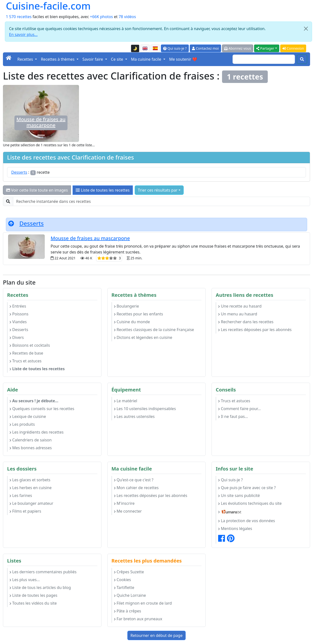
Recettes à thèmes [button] (58, 59)
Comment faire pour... (239, 409)
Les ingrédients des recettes (37, 432)
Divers (17, 337)
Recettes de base (26, 353)
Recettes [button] (26, 59)
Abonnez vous (238, 48)
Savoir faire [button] (93, 59)
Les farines (21, 495)
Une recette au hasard (240, 306)
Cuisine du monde (132, 322)
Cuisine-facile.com (48, 6)
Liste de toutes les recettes (103, 190)
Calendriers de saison (31, 440)
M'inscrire (124, 503)
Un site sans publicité (239, 495)
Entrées (18, 306)
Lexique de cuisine (28, 416)
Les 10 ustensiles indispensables (145, 409)
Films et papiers (25, 511)
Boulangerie (127, 306)
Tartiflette (124, 587)
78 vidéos (127, 17)
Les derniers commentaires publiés (43, 572)
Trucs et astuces (26, 361)
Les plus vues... (25, 580)
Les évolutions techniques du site (250, 503)
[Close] (306, 29)
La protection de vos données (246, 521)
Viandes (18, 322)
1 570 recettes (19, 17)
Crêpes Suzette (129, 572)
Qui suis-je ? (175, 48)
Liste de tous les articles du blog (40, 587)
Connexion (293, 48)
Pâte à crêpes (128, 611)
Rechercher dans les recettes (246, 322)
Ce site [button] (118, 59)
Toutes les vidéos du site (33, 603)
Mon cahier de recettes (136, 488)
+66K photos (101, 17)
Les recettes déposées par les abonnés (255, 330)
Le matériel (126, 401)
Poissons (19, 314)
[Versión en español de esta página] (155, 48)
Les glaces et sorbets (30, 480)
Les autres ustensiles (134, 416)
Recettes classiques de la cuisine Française (154, 330)
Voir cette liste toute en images (37, 190)
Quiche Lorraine (130, 595)
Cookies (123, 580)
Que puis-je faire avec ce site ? (247, 488)
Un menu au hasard (238, 314)
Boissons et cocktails (30, 345)
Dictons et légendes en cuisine (143, 337)
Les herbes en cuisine (31, 488)
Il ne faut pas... (233, 416)
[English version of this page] (145, 48)
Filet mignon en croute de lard (143, 603)
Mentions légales (235, 529)
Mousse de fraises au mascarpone (41, 122)
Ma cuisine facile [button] (147, 59)
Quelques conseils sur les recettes (42, 409)
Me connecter (128, 511)
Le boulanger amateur (31, 503)
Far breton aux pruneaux (138, 619)
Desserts (19, 172)
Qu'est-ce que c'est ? (134, 480)
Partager (265, 48)
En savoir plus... (23, 34)
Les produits (22, 424)
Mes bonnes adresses (31, 448)
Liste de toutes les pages (33, 595)
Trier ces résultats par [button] (158, 190)
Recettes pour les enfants (139, 314)
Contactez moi (205, 48)
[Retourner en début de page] (11, 223)
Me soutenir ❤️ (183, 59)
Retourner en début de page (157, 635)
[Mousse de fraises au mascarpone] (41, 135)
